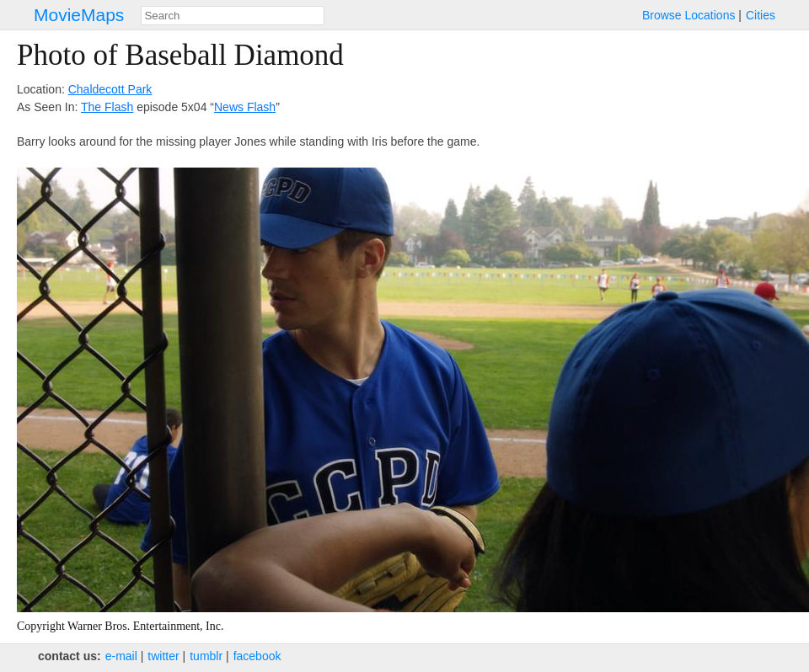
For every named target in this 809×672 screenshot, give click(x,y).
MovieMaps (79, 15)
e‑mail (121, 656)
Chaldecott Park (110, 89)
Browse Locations (689, 15)
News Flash (245, 107)
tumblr (206, 656)
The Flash (107, 107)
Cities (761, 15)
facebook (257, 656)
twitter (163, 656)
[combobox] (233, 16)
